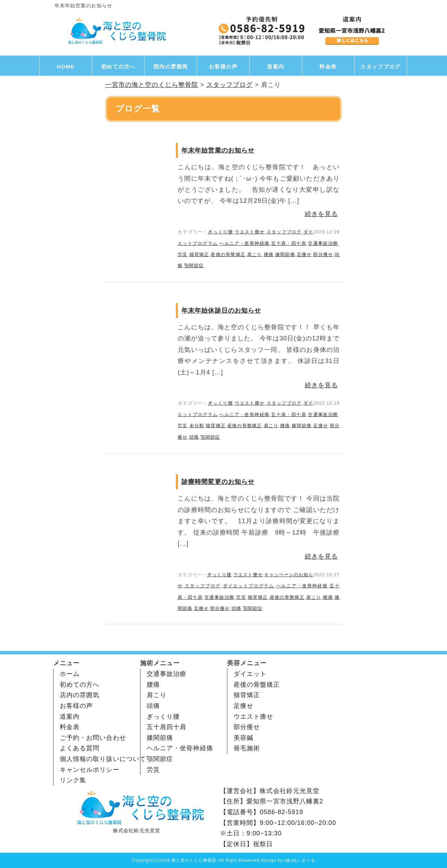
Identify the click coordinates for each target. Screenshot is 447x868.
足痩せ (304, 254)
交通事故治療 (323, 243)
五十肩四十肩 (166, 727)
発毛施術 (247, 748)
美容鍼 (243, 738)
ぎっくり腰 (220, 232)
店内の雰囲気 (80, 695)
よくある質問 (80, 748)
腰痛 (269, 254)
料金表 (328, 67)
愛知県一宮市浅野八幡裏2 (285, 801)
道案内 (276, 67)
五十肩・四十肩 (289, 243)
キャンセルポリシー (90, 770)
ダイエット (250, 674)
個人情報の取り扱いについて (103, 759)
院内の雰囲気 (171, 67)
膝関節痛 (285, 254)
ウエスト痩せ (250, 232)
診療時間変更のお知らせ (218, 482)
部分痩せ (323, 254)
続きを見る (321, 214)
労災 (182, 254)
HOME (66, 67)
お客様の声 (223, 67)
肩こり (255, 254)
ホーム (70, 674)
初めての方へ (118, 67)
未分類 (197, 426)
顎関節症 (194, 266)
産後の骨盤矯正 (228, 254)
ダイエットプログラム (248, 586)
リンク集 (73, 780)
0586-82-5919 (281, 812)
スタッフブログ (381, 67)
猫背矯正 (199, 254)
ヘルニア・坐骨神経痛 (244, 243)
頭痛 (194, 437)
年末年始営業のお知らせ (218, 150)
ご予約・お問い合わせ (93, 738)
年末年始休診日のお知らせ (221, 311)
